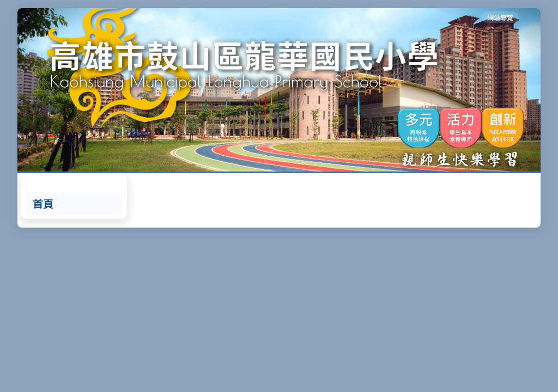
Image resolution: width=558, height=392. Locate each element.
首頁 (43, 204)
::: (473, 17)
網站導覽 (500, 17)
